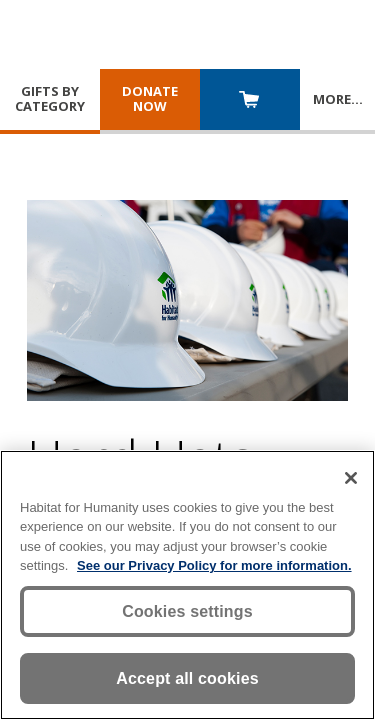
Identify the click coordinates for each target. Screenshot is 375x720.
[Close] (351, 478)
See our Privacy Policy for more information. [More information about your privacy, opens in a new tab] (214, 565)
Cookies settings (187, 611)
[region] (187, 585)
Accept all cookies (187, 678)
